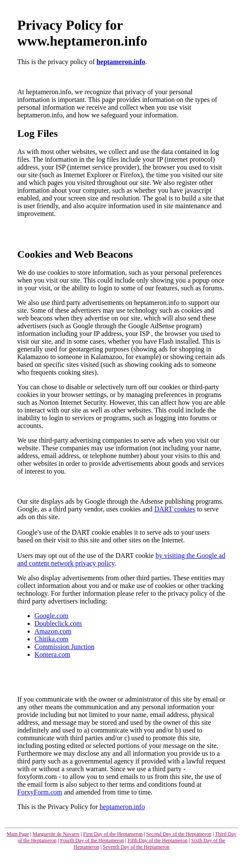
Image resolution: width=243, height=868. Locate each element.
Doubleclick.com (58, 623)
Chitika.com (51, 639)
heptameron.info (121, 62)
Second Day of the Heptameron (179, 834)
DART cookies (175, 509)
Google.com (51, 616)
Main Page (18, 834)
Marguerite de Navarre (56, 834)
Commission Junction (64, 647)
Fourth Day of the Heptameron (92, 840)
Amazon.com (53, 631)
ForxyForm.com (40, 792)
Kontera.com (52, 654)
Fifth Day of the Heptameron (157, 840)
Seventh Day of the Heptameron (136, 847)
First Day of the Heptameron (113, 834)
